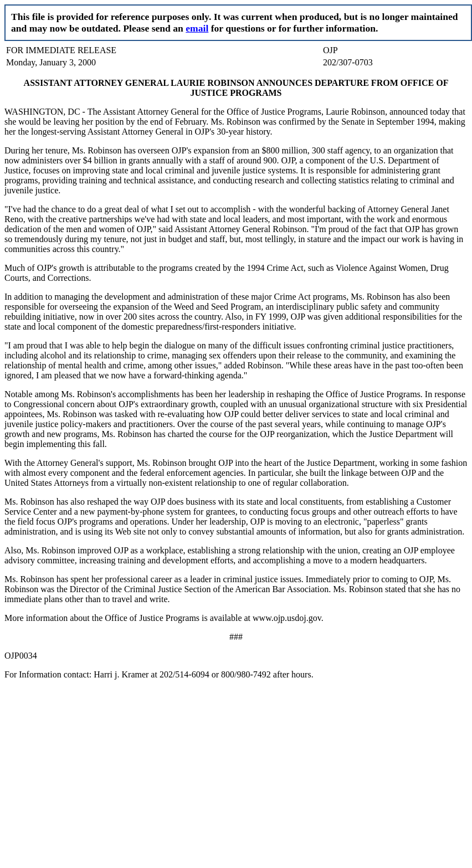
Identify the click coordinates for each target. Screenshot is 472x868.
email (197, 28)
